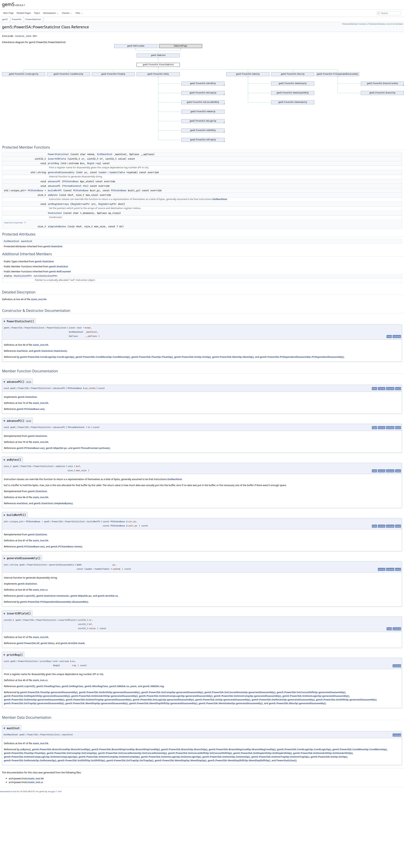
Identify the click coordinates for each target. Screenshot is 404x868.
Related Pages (24, 13)
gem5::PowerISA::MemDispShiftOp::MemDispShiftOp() (239, 760)
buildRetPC (55, 190)
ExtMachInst (105, 154)
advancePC (54, 181)
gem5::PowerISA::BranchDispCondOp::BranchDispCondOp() (126, 749)
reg (98, 163)
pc (86, 172)
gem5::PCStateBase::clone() (66, 546)
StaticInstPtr (23, 276)
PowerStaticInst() (287, 760)
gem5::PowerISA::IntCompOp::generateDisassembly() (172, 692)
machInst (27, 241)
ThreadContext (72, 186)
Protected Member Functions (354, 24)
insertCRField (57, 159)
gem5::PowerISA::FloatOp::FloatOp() (152, 357)
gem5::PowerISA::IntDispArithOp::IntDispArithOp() (262, 753)
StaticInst (55, 213)
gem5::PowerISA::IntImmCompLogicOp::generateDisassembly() (176, 696)
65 (24, 590)
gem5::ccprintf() (26, 596)
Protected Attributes (377, 24)
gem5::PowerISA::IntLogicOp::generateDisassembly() (163, 700)
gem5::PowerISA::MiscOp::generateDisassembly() (297, 703)
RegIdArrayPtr (81, 204)
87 (24, 540)
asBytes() (25, 749)
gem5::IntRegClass (73, 686)
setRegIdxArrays (58, 204)
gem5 (5, 19)
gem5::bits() (47, 643)
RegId (91, 163)
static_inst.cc (40, 590)
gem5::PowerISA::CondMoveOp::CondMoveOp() (103, 357)
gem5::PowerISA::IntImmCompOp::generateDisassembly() (247, 696)
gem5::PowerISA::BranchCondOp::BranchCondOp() (61, 749)
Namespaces (51, 13)
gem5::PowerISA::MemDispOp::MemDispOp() (180, 760)
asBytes (53, 195)
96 (24, 497)
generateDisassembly (61, 172)
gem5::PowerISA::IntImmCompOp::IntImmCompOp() (109, 757)
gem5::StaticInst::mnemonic (53, 596)
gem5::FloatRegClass (48, 686)
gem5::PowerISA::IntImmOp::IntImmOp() (226, 757)
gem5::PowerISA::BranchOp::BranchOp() (184, 749)
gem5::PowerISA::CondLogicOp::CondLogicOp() (47, 357)
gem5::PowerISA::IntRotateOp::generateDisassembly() (283, 700)
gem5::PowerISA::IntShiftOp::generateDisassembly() (346, 700)
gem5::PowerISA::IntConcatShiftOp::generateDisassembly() (311, 692)
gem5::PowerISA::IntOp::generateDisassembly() (223, 700)
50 (24, 345)
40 (24, 680)
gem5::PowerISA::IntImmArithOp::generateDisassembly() (105, 696)
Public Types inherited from (28, 261)
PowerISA (17, 19)
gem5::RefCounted (60, 271)
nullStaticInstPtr (46, 276)
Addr (80, 172)
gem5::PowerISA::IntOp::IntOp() (192, 357)
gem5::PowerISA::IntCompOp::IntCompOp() (72, 753)
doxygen (52, 791)
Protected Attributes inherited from (32, 246)
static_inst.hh (26, 36)
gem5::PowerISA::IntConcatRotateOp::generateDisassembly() (240, 692)
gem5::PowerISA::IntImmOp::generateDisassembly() (34, 700)
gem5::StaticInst (53, 246)
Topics (37, 13)
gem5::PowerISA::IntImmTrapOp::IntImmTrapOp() (280, 757)
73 (24, 403)
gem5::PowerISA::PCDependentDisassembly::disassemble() (54, 602)
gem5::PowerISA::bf (28, 643)
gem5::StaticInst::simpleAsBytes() (53, 503)
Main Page (8, 13)
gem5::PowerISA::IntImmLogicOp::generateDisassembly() (316, 696)
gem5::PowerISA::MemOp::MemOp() (233, 357)
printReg (53, 163)
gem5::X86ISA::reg (153, 686)
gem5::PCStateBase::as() (31, 409)
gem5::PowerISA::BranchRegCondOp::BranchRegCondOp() (242, 749)
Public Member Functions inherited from (35, 266)
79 (24, 442)
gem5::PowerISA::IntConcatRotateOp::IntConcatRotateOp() (133, 753)
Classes (67, 13)
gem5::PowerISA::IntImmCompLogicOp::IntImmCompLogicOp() (41, 757)
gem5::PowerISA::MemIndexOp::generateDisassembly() (231, 703)
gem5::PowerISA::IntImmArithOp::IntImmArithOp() (323, 753)
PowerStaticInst (33, 19)
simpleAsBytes (57, 226)
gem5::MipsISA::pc (56, 448)
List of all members (395, 24)
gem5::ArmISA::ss (108, 596)
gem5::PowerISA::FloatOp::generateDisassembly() (49, 692)
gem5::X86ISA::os (119, 686)
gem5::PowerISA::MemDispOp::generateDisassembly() (97, 703)
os (83, 163)
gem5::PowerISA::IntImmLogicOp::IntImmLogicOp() (171, 757)
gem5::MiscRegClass (96, 686)
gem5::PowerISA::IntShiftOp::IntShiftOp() (81, 760)
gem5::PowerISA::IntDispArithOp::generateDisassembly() (37, 696)
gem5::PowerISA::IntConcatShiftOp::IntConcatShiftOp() (200, 753)
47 (24, 743)
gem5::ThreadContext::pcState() (92, 448)
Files (79, 13)
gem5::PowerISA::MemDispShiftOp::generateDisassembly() (163, 703)
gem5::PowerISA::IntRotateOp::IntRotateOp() (30, 760)
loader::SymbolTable (112, 172)
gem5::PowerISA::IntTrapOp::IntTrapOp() (130, 760)
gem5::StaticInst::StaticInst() (50, 351)
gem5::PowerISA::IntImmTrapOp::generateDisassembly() (99, 700)
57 (24, 637)
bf (101, 159)
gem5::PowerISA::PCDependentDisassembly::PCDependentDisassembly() (302, 357)
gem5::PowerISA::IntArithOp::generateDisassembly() (110, 692)
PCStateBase (71, 181)
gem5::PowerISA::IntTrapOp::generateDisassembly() (34, 703)
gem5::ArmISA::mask (73, 643)
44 (22, 299)
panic (134, 686)
